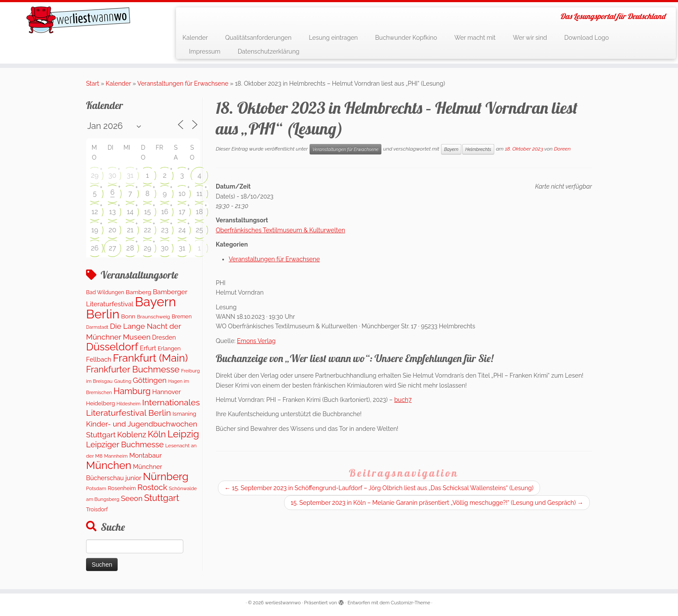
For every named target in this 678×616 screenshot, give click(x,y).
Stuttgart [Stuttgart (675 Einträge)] (162, 498)
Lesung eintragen (333, 38)
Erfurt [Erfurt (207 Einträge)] (148, 348)
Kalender (195, 38)
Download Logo (587, 38)
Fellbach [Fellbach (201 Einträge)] (99, 359)
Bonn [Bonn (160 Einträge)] (128, 316)
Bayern (451, 149)
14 (130, 212)
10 (182, 194)
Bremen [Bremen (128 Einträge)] (182, 316)
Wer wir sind (530, 38)
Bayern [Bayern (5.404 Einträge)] (155, 302)
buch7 (403, 400)
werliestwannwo (283, 603)
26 (95, 248)
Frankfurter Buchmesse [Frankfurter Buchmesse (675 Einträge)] (133, 369)
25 (199, 230)
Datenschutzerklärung (269, 51)
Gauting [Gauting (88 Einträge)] (123, 381)
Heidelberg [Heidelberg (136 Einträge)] (101, 403)
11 (199, 194)
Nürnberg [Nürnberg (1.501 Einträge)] (165, 477)
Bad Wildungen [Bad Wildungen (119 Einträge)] (105, 292)
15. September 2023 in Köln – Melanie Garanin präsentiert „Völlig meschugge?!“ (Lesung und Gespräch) (437, 503)
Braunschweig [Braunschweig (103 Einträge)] (154, 317)
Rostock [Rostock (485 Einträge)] (152, 487)
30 (112, 175)
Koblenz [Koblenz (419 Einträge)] (132, 435)
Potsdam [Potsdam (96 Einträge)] (96, 488)
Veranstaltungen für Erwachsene (183, 83)
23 (165, 230)
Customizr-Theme (411, 603)
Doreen (562, 149)
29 (95, 175)
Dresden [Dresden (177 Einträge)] (164, 337)
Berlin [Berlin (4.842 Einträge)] (103, 314)
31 (130, 175)
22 (148, 230)
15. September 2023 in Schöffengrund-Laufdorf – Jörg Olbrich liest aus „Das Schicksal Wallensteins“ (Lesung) (379, 488)
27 (113, 248)
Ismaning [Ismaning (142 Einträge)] (184, 414)
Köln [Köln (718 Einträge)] (157, 434)
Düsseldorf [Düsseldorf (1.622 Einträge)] (112, 347)
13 (112, 212)
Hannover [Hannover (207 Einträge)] (166, 392)
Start (93, 83)
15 (147, 212)
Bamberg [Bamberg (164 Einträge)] (139, 292)
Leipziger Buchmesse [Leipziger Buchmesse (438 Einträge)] (125, 444)
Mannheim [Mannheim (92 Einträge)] (116, 456)
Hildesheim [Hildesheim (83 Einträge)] (128, 404)
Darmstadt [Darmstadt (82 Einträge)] (97, 327)
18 (199, 212)
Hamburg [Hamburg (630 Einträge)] (132, 391)
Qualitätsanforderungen (259, 38)
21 (130, 230)
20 (112, 230)
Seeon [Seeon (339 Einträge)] (131, 498)
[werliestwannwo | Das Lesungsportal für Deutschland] (78, 20)
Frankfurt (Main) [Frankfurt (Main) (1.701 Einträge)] (150, 358)
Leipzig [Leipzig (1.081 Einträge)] (183, 434)
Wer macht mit (475, 38)
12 (94, 212)
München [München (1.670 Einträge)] (109, 465)
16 (165, 212)
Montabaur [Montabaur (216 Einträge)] (146, 456)
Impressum (205, 51)
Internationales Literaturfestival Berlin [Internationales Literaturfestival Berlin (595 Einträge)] (143, 408)
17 (182, 212)
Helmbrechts (478, 149)
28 (130, 248)
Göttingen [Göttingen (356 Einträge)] (150, 380)
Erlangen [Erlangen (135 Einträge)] (169, 348)
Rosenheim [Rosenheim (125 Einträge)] (122, 488)
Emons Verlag (256, 341)
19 (95, 230)
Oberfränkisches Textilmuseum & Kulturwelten (280, 230)
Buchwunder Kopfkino (406, 38)
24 (182, 230)
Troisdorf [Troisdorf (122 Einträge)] (97, 509)
